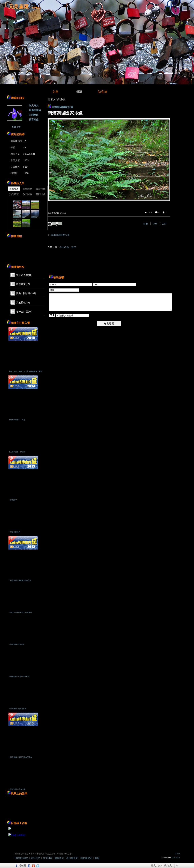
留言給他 (34, 119)
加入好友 (34, 105)
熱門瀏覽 (14, 194)
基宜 (74, 247)
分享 (155, 224)
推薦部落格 (35, 110)
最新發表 (14, 189)
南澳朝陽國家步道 (62, 107)
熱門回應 (27, 194)
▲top (177, 854)
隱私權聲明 (86, 858)
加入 (160, 865)
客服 (97, 858)
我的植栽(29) (23, 302)
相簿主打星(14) (24, 312)
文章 (55, 92)
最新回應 (27, 189)
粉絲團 (22, 865)
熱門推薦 (41, 194)
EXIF (164, 224)
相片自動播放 (58, 99)
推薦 (146, 224)
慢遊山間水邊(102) (26, 293)
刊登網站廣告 (21, 858)
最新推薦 (41, 189)
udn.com (176, 858)
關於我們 (36, 858)
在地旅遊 (64, 247)
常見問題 (47, 858)
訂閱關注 (34, 115)
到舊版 (36, 8)
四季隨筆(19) (23, 284)
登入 (154, 865)
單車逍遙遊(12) (24, 275)
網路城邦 (169, 865)
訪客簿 (103, 92)
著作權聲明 (72, 858)
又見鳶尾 (19, 7)
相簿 (79, 92)
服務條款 (59, 858)
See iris (16, 127)
